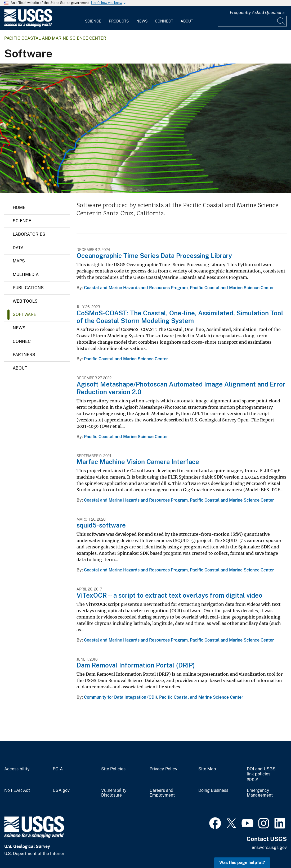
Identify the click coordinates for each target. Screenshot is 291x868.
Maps (19, 261)
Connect (164, 21)
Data (18, 248)
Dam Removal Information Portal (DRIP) (136, 665)
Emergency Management (260, 793)
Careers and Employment (162, 793)
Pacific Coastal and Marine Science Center (55, 38)
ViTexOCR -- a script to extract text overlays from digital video (169, 595)
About (187, 21)
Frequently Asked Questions (257, 13)
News (142, 21)
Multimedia (26, 274)
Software (24, 314)
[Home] (28, 26)
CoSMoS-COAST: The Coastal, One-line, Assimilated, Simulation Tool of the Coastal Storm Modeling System (180, 317)
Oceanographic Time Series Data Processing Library (154, 256)
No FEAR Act (17, 790)
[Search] (281, 21)
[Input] (252, 21)
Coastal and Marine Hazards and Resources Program (136, 288)
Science (93, 21)
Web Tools (25, 301)
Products (119, 21)
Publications (28, 288)
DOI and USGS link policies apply (261, 774)
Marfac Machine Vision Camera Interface (138, 462)
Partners (24, 355)
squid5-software (101, 525)
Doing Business (213, 790)
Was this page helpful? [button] (242, 863)
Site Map (207, 769)
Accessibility (17, 769)
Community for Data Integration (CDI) (120, 697)
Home (19, 208)
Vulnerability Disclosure (114, 793)
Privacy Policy (164, 769)
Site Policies (113, 769)
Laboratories (29, 234)
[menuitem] (93, 18)
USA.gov (61, 790)
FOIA (58, 769)
